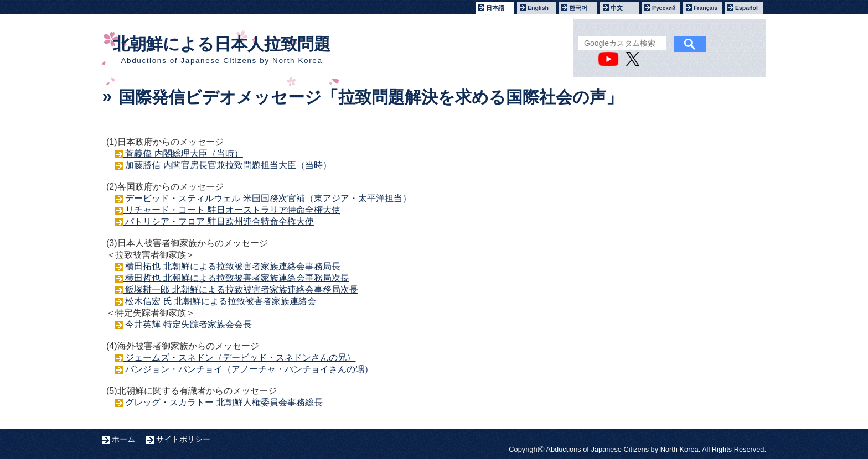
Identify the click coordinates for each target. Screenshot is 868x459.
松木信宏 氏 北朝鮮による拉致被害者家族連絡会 (219, 301)
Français (706, 8)
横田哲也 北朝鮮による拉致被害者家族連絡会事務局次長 (236, 278)
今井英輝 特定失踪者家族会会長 (187, 324)
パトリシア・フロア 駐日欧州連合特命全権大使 (218, 221)
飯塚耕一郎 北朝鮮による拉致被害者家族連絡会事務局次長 (241, 290)
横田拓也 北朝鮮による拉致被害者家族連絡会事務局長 (232, 266)
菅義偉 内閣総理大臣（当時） (183, 153)
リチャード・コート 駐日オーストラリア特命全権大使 (232, 210)
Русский (664, 8)
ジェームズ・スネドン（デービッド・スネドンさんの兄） (239, 358)
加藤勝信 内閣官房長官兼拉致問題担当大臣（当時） (227, 165)
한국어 (578, 8)
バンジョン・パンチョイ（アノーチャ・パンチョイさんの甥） (248, 369)
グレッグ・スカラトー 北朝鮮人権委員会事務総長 (223, 402)
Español (746, 8)
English (538, 8)
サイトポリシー (183, 439)
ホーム (123, 439)
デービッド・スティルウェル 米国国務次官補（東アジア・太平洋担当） (267, 198)
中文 (617, 8)
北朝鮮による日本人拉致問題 (222, 50)
